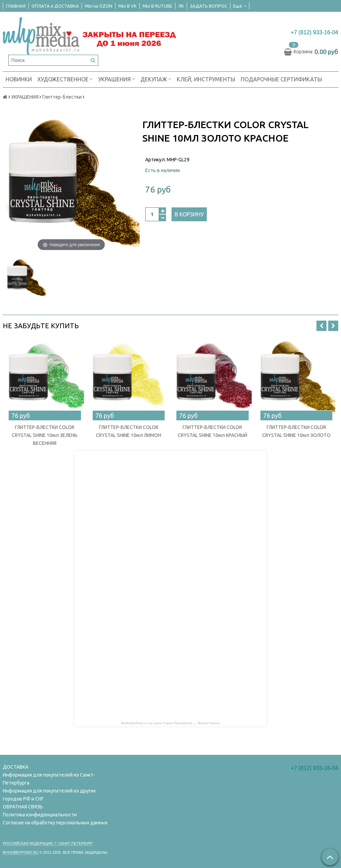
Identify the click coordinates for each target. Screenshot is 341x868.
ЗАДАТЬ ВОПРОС (209, 6)
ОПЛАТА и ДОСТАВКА (55, 6)
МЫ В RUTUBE (157, 6)
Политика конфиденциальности (40, 815)
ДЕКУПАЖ (156, 79)
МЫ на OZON (99, 6)
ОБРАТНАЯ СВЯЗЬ (23, 807)
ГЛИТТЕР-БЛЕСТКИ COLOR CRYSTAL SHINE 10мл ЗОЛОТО (296, 431)
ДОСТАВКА (16, 767)
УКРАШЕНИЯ (117, 79)
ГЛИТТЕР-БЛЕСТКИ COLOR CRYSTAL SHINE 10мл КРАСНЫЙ (213, 431)
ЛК (181, 6)
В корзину (189, 214)
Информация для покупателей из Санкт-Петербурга (49, 779)
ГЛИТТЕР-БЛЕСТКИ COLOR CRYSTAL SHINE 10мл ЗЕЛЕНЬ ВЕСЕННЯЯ (45, 435)
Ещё (240, 6)
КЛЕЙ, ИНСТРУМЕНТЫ (206, 79)
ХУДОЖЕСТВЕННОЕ (65, 79)
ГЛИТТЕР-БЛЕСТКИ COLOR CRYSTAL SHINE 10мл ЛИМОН (128, 431)
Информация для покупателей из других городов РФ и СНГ (49, 795)
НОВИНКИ (19, 79)
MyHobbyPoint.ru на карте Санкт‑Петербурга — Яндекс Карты (170, 723)
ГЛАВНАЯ (16, 6)
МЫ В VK (127, 6)
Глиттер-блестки (62, 97)
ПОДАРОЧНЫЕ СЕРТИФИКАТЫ (281, 79)
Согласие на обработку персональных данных (55, 823)
